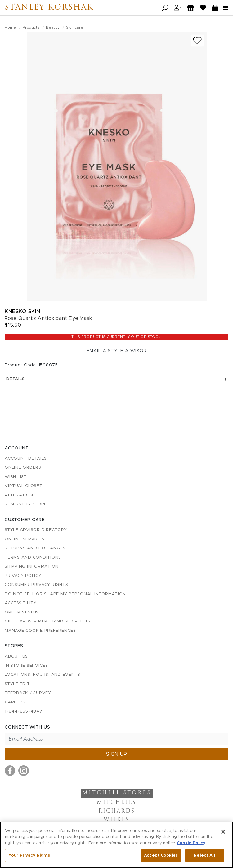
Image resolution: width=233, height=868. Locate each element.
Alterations (20, 495)
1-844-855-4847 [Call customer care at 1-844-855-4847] (24, 711)
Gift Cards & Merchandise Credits (48, 621)
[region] (116, 845)
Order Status (22, 612)
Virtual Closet (24, 486)
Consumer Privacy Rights (36, 585)
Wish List (16, 477)
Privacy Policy (23, 576)
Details (116, 379)
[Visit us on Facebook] (10, 771)
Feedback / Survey (28, 693)
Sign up (117, 754)
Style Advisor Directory (36, 530)
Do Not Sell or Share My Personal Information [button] (65, 594)
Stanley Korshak (49, 8)
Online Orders (23, 468)
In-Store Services (26, 666)
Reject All (204, 855)
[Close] (223, 832)
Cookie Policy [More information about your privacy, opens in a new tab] (191, 843)
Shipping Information (32, 567)
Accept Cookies (161, 855)
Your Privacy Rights (29, 855)
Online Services (24, 539)
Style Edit (17, 684)
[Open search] (165, 8)
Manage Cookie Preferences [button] (40, 631)
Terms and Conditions (33, 558)
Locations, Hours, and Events (43, 675)
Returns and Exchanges (35, 548)
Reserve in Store (26, 504)
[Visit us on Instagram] (24, 771)
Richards (117, 811)
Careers (15, 702)
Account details (26, 459)
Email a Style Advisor (117, 351)
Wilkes (116, 820)
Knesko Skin (22, 311)
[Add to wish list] (197, 40)
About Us (16, 656)
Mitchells (116, 803)
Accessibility (21, 603)
